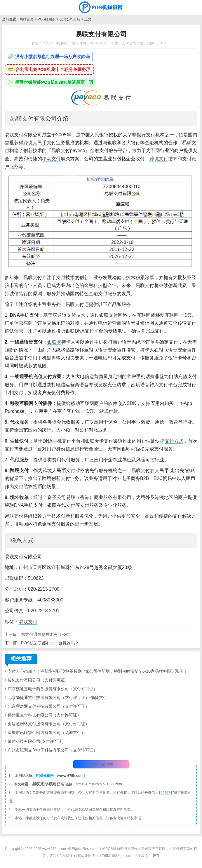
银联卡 (54, 342)
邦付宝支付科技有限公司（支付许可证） (44, 715)
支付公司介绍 (70, 19)
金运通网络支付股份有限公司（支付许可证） (48, 724)
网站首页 (27, 19)
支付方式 (174, 441)
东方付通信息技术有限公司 (46, 634)
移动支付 (51, 159)
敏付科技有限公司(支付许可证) (35, 741)
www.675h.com (71, 776)
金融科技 (93, 285)
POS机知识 (47, 19)
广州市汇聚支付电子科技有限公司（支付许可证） (53, 750)
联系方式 (22, 540)
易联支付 (22, 119)
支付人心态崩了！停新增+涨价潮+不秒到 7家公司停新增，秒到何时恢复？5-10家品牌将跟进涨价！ (97, 671)
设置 (156, 856)
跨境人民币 (35, 143)
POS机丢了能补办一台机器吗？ (50, 643)
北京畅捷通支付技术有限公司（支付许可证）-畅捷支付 (57, 697)
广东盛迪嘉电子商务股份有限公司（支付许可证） (53, 689)
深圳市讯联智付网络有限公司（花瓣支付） (46, 733)
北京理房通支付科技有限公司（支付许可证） (48, 706)
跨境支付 (159, 159)
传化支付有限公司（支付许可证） (38, 680)
